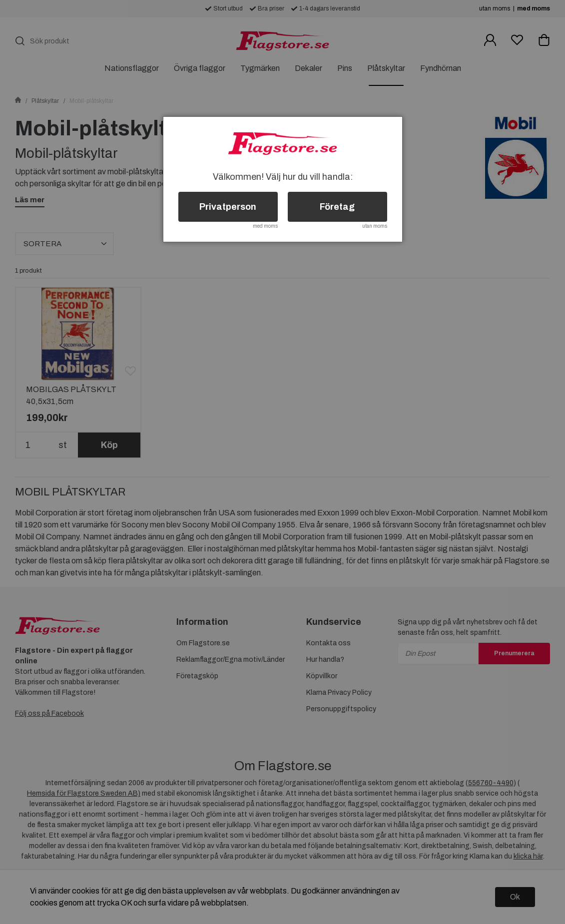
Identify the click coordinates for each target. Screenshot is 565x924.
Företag (337, 207)
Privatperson (228, 207)
